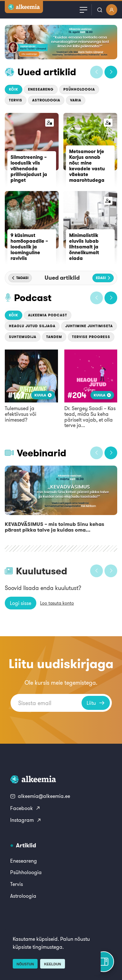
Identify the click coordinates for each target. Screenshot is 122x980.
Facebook (25, 808)
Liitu (96, 703)
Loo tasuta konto (57, 603)
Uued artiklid (47, 72)
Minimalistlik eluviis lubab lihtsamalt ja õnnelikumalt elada (84, 247)
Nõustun (25, 964)
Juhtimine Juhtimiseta (89, 326)
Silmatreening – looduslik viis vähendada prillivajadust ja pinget (29, 169)
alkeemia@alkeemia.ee (40, 796)
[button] (97, 72)
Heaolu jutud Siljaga (32, 326)
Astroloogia (46, 100)
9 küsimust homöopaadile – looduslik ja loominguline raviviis (29, 247)
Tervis (16, 100)
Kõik (14, 89)
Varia (76, 100)
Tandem (54, 337)
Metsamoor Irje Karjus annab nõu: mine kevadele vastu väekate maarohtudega (87, 166)
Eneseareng (41, 89)
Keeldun (52, 964)
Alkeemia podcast (48, 315)
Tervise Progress (91, 337)
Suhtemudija (23, 337)
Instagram (26, 820)
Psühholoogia (79, 89)
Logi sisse (21, 603)
